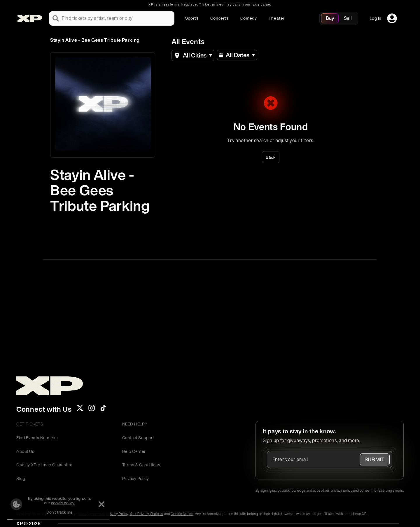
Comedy (249, 18)
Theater (277, 18)
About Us (25, 451)
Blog (21, 478)
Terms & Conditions (141, 465)
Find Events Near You (37, 438)
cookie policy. (63, 503)
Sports (192, 18)
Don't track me (60, 512)
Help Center (134, 451)
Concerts (219, 18)
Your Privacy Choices (146, 514)
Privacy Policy (136, 478)
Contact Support (138, 438)
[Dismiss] (101, 504)
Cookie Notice (182, 514)
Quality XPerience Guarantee (44, 465)
